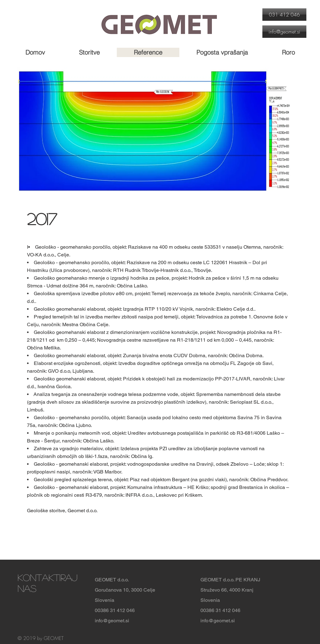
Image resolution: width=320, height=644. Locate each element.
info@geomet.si (112, 621)
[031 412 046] (284, 15)
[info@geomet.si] (284, 32)
